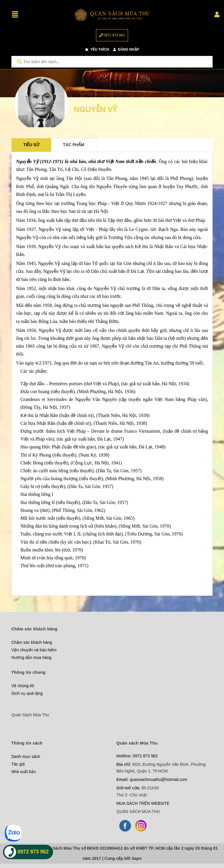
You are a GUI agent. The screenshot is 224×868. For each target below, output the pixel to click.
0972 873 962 (112, 35)
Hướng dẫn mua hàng (31, 657)
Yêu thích (97, 50)
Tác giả (18, 764)
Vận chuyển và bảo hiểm (34, 650)
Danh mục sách (26, 756)
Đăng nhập (126, 50)
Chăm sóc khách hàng (32, 642)
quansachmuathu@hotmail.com (159, 779)
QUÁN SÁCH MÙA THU (138, 812)
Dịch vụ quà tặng (27, 693)
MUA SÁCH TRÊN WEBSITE (143, 803)
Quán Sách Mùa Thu (30, 715)
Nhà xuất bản (24, 772)
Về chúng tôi (23, 686)
